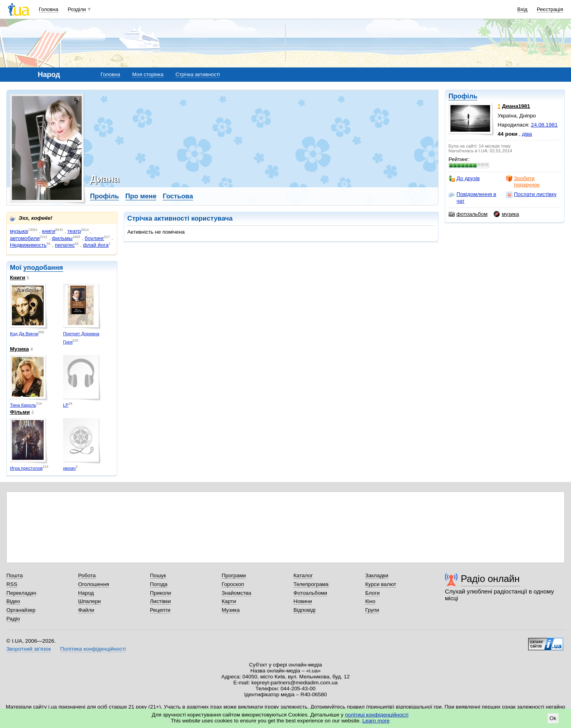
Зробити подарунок (523, 182)
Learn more (376, 721)
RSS (12, 584)
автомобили (25, 238)
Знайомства (237, 593)
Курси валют (381, 584)
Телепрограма (311, 584)
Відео (13, 601)
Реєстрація (550, 9)
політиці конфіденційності (377, 715)
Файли (86, 610)
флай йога (96, 245)
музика (506, 214)
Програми (234, 575)
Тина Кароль (23, 405)
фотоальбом (468, 214)
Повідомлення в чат (472, 197)
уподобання (43, 268)
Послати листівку (531, 194)
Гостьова (178, 196)
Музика (19, 349)
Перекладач (21, 593)
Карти (229, 601)
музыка (19, 231)
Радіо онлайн (490, 579)
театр (74, 231)
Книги (17, 278)
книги (49, 231)
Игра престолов (26, 468)
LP (66, 405)
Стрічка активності (197, 74)
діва (527, 134)
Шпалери (89, 601)
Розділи (77, 9)
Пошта (14, 575)
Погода (159, 584)
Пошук (158, 575)
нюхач (69, 468)
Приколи (160, 593)
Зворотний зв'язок (29, 649)
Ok (553, 718)
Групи (372, 610)
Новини (303, 601)
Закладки (377, 575)
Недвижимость (28, 245)
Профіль (463, 96)
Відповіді (305, 610)
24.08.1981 (544, 125)
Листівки (160, 601)
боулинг (95, 238)
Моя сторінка (148, 74)
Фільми (20, 412)
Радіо (13, 619)
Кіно (370, 601)
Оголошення (94, 584)
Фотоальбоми (310, 593)
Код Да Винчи (24, 334)
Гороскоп (233, 584)
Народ (86, 593)
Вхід (523, 9)
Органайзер (21, 610)
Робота (87, 575)
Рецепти (160, 610)
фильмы (62, 238)
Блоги (373, 593)
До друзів (464, 179)
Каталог (303, 575)
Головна (49, 9)
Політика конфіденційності (93, 649)
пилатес (65, 245)
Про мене (141, 196)
